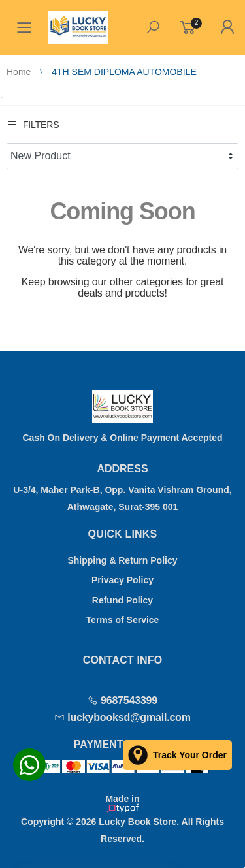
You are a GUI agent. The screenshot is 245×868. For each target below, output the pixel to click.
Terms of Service (123, 620)
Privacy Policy (122, 580)
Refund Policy (122, 600)
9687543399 (122, 700)
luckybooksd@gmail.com (122, 717)
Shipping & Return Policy (122, 560)
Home (19, 72)
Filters (33, 124)
